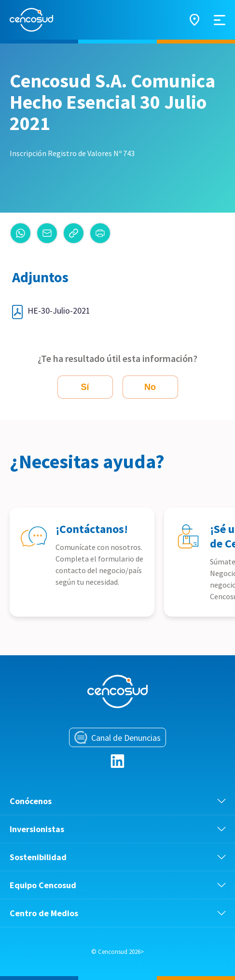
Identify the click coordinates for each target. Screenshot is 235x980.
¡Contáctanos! (92, 529)
